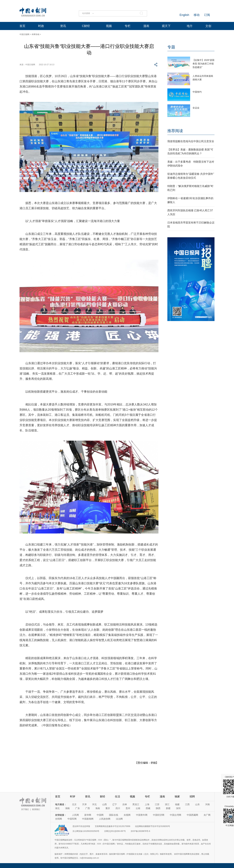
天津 (84, 804)
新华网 (88, 815)
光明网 (58, 819)
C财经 (86, 26)
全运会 (196, 108)
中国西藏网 (192, 815)
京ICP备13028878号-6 (140, 831)
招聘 (192, 797)
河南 (208, 804)
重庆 (108, 808)
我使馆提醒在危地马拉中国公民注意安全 (191, 141)
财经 (103, 797)
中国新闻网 (88, 819)
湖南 (67, 808)
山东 (197, 804)
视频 (109, 26)
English (184, 15)
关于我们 (25, 809)
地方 (190, 26)
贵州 (128, 808)
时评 (73, 797)
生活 (117, 797)
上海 (147, 804)
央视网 (127, 815)
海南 (98, 808)
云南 (138, 808)
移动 (197, 15)
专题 (171, 47)
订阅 (207, 15)
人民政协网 (105, 819)
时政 (41, 26)
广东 (78, 808)
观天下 (166, 26)
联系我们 (36, 809)
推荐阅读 (175, 131)
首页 (22, 26)
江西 (187, 804)
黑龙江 (136, 804)
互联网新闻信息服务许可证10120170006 (113, 826)
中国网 (100, 815)
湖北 (57, 808)
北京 (74, 804)
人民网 (75, 815)
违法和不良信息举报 (81, 826)
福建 (177, 804)
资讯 (63, 26)
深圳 (178, 808)
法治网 (119, 819)
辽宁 (115, 804)
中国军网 (72, 819)
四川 (118, 808)
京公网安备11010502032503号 (86, 831)
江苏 (157, 804)
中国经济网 (159, 815)
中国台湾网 (175, 815)
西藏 (148, 808)
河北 (94, 804)
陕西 (158, 808)
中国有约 (197, 92)
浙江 (167, 804)
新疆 (168, 808)
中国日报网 (24, 34)
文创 (208, 26)
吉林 (125, 804)
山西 (104, 804)
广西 (88, 808)
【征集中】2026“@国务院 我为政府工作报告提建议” (203, 64)
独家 (177, 797)
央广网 (207, 815)
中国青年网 (142, 815)
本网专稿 (35, 34)
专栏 (128, 26)
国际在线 (114, 815)
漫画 (146, 26)
